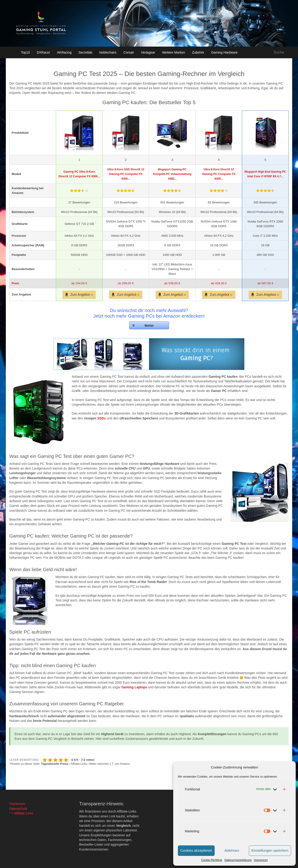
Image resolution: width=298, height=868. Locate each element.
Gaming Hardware (224, 52)
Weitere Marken (174, 52)
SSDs (102, 418)
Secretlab (85, 52)
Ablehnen (232, 850)
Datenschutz (18, 809)
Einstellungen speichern (270, 850)
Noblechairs (108, 52)
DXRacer (43, 52)
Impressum (261, 860)
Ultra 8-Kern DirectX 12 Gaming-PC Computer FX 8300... (219, 174)
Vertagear (148, 52)
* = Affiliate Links (21, 813)
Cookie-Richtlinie (212, 860)
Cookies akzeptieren (196, 850)
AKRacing (64, 52)
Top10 (25, 52)
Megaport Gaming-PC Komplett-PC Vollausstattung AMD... (172, 174)
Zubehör (198, 52)
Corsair (129, 52)
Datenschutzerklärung (238, 860)
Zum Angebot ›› (82, 295)
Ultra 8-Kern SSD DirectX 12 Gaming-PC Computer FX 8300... (126, 174)
